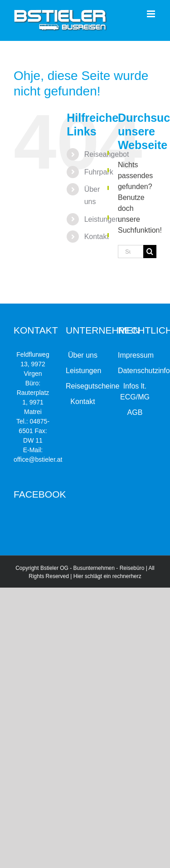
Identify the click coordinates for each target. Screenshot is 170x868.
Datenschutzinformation (135, 371)
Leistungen (102, 219)
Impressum (135, 355)
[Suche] (150, 252)
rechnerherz (127, 576)
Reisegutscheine (83, 386)
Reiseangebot (107, 154)
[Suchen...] (131, 252)
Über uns (83, 355)
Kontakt (97, 237)
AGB (135, 412)
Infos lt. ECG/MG (135, 392)
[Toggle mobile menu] (152, 14)
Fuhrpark (99, 172)
